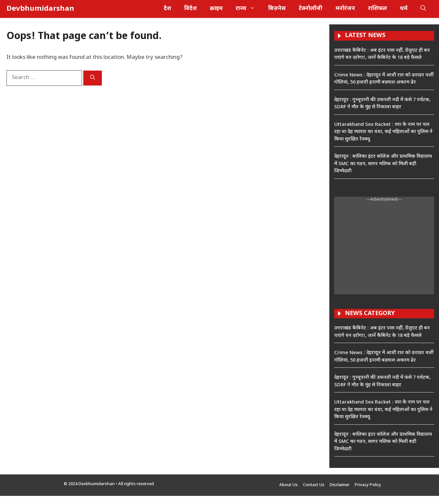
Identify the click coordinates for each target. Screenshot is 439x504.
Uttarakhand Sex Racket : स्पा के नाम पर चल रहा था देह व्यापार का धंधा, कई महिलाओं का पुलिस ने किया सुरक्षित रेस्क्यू (383, 132)
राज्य (249, 9)
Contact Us (314, 485)
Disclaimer (340, 485)
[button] (423, 9)
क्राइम (216, 9)
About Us (288, 485)
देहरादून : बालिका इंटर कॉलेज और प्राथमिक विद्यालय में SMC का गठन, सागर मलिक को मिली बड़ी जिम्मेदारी (383, 164)
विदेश (191, 9)
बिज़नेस (277, 9)
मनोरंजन (345, 9)
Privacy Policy (368, 485)
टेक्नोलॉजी (311, 9)
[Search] (93, 78)
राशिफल (377, 9)
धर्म (404, 9)
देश (167, 9)
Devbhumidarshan (40, 9)
